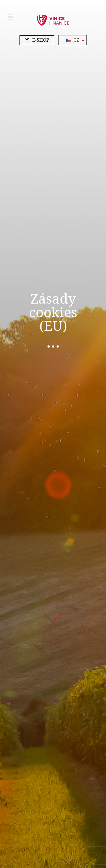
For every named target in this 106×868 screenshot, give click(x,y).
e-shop (37, 40)
